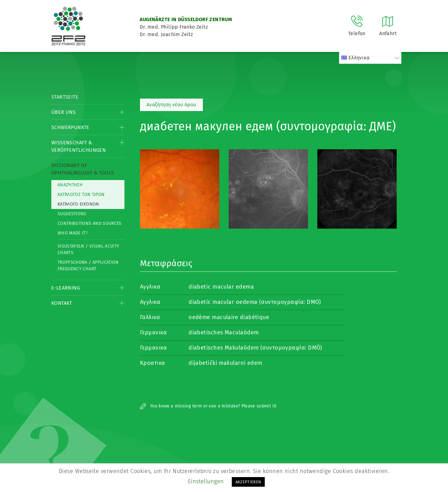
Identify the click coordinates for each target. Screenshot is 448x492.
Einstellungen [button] (206, 481)
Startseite (65, 97)
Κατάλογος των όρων (81, 195)
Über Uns (63, 112)
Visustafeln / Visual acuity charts (88, 249)
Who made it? (72, 233)
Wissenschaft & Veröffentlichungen (79, 146)
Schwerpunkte (70, 127)
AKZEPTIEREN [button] (248, 482)
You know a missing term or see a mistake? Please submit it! (208, 406)
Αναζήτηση (70, 185)
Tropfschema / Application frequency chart (88, 266)
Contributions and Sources (90, 223)
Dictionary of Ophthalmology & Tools (83, 169)
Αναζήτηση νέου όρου (171, 105)
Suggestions (72, 214)
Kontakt (62, 303)
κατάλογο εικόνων (78, 204)
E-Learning (66, 288)
